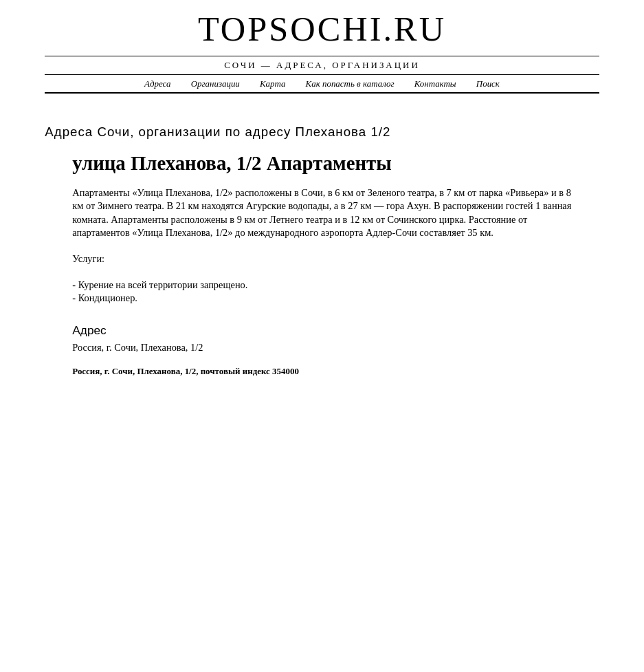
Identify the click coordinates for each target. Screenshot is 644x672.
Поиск (488, 84)
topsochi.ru (322, 29)
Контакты (435, 84)
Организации (215, 84)
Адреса (157, 84)
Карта (273, 84)
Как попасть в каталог (350, 84)
